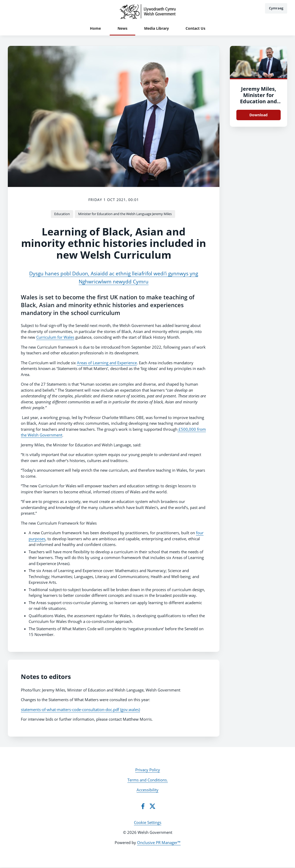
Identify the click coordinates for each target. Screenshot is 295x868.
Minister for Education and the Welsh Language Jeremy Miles (125, 214)
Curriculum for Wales (55, 337)
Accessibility (147, 790)
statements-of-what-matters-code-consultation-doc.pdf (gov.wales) (80, 709)
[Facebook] (143, 806)
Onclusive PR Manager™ (159, 842)
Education (62, 214)
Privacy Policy (148, 770)
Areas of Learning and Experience (107, 363)
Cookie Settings (148, 822)
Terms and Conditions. (148, 780)
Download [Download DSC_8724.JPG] (259, 115)
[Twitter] (152, 806)
